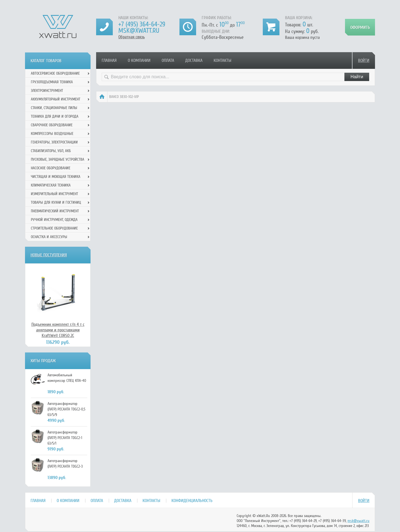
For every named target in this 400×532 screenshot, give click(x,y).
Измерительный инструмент (54, 194)
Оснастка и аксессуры (49, 237)
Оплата (168, 60)
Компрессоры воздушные (52, 134)
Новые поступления (49, 255)
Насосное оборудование (51, 168)
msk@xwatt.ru (139, 31)
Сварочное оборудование (52, 125)
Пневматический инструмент (55, 211)
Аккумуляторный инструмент (56, 99)
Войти (364, 60)
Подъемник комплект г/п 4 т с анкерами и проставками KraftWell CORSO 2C (58, 330)
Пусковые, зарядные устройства (57, 159)
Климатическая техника (51, 185)
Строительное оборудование (54, 228)
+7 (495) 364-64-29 (142, 24)
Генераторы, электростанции (54, 142)
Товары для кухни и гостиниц (56, 202)
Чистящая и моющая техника (56, 177)
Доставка (194, 60)
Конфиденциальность (192, 501)
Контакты (222, 60)
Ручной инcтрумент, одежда (54, 220)
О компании (139, 60)
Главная (109, 60)
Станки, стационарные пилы (54, 108)
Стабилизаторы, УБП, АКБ (51, 151)
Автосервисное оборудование (55, 73)
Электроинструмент (47, 91)
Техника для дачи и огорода (55, 116)
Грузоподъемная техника (52, 82)
